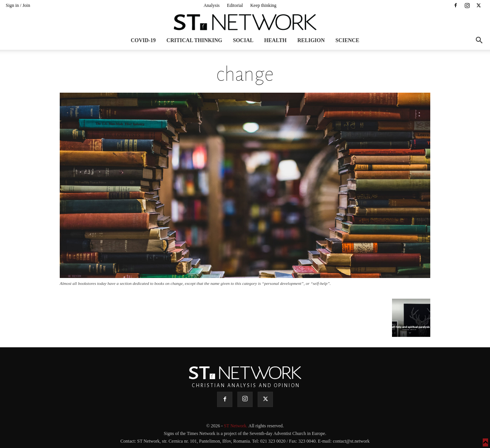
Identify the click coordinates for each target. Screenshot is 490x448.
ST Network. (236, 426)
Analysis (212, 5)
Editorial (235, 5)
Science (347, 40)
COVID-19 (143, 40)
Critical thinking (194, 40)
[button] (479, 41)
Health (275, 40)
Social (243, 40)
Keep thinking (263, 5)
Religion (311, 40)
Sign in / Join (18, 5)
